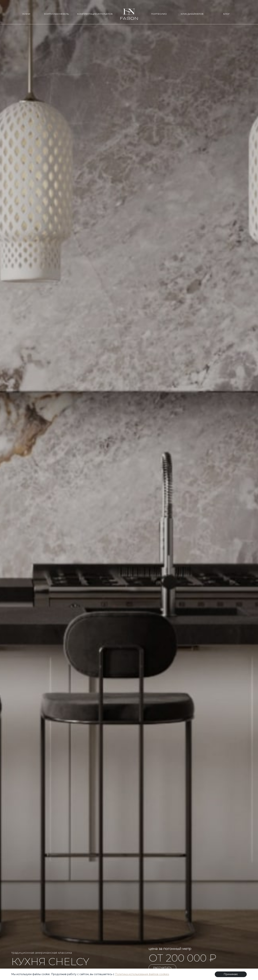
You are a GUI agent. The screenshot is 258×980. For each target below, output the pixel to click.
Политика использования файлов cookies (142, 974)
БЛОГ (227, 14)
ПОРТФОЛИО (159, 14)
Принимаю (231, 974)
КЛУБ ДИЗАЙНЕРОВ (192, 14)
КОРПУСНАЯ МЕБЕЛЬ (57, 14)
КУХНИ (26, 14)
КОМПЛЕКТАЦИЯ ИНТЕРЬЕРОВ (95, 14)
